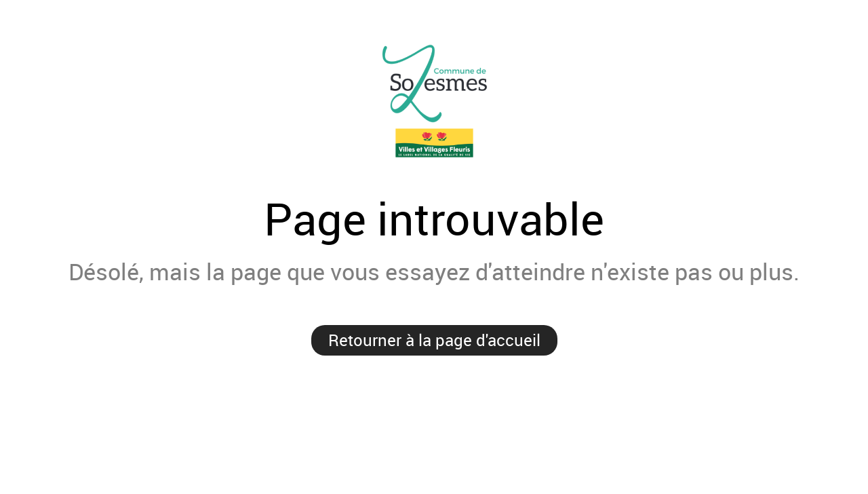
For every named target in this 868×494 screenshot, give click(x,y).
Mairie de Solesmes (434, 102)
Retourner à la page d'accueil (434, 340)
